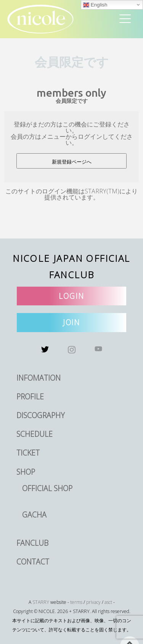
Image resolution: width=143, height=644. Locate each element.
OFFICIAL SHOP (47, 488)
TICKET (28, 453)
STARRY (41, 602)
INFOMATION (39, 378)
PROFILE (30, 397)
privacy (93, 602)
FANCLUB (32, 543)
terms (76, 602)
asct (108, 602)
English (95, 5)
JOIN (72, 322)
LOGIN (71, 296)
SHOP (26, 472)
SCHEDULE (35, 434)
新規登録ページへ (72, 162)
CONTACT (33, 562)
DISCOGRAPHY (41, 415)
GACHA (34, 515)
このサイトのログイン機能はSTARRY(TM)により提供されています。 (71, 194)
